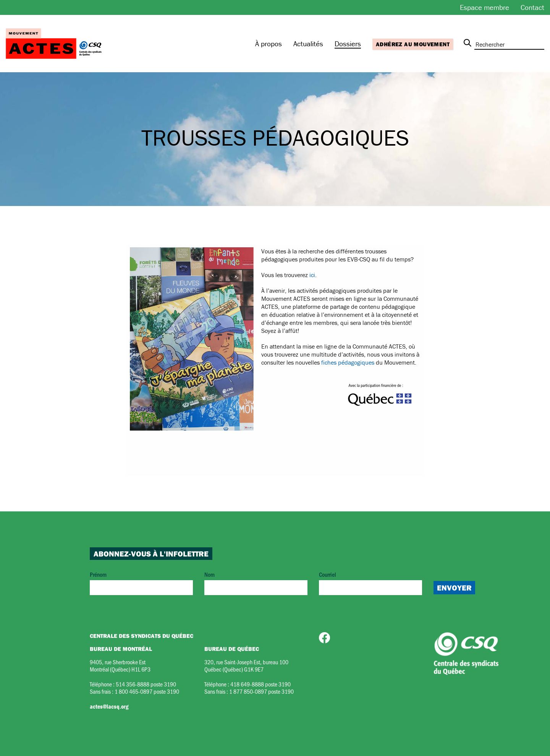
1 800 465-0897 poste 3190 (147, 691)
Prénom (141, 583)
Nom (256, 583)
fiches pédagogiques (348, 362)
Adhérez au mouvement (413, 44)
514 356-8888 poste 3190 (146, 684)
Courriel (370, 583)
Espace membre (484, 7)
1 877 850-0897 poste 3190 (261, 691)
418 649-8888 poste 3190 (260, 684)
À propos (269, 44)
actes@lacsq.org (109, 706)
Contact (532, 7)
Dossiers (348, 44)
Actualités (308, 44)
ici (312, 275)
